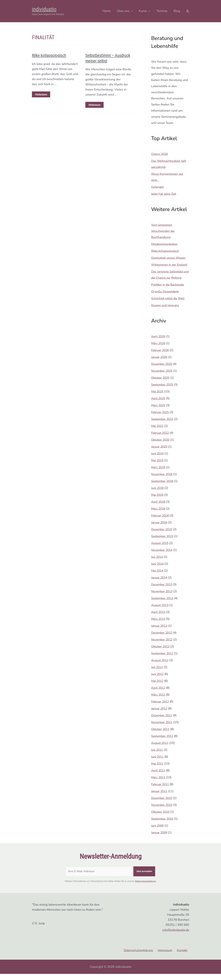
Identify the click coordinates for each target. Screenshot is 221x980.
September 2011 (163, 742)
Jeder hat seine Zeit (165, 194)
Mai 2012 (158, 687)
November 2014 (162, 556)
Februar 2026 (161, 356)
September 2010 (163, 825)
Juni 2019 (158, 460)
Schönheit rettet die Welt (169, 304)
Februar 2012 (161, 708)
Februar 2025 (161, 418)
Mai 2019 (158, 466)
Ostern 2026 (160, 154)
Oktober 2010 (161, 818)
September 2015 (163, 542)
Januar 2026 (160, 363)
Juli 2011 (157, 756)
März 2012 (159, 701)
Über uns (123, 11)
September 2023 (163, 425)
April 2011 (159, 777)
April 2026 (159, 342)
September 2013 (163, 604)
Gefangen (158, 187)
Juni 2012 (158, 680)
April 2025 (159, 404)
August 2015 (160, 549)
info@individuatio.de (175, 936)
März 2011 (159, 783)
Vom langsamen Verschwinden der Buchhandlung (164, 231)
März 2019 (159, 473)
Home (107, 11)
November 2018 (162, 480)
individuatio (44, 9)
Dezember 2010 (162, 804)
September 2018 (163, 487)
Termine (162, 11)
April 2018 (159, 508)
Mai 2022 (158, 432)
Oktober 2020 (161, 446)
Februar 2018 (161, 522)
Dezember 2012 (162, 639)
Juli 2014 (157, 563)
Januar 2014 (160, 584)
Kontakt (184, 956)
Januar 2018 (160, 529)
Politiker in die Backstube (169, 291)
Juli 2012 (157, 673)
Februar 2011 (161, 790)
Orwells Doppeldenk (166, 298)
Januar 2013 (160, 632)
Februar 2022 (161, 439)
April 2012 (159, 694)
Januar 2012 (160, 715)
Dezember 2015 (162, 535)
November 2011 (162, 728)
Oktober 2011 (161, 735)
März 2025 (159, 411)
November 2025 (162, 377)
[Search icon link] (188, 11)
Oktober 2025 (161, 384)
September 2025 (163, 391)
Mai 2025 (158, 398)
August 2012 (160, 666)
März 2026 (159, 349)
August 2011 (160, 749)
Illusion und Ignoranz (165, 311)
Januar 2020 (160, 453)
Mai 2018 (158, 501)
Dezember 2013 (162, 591)
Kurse (143, 11)
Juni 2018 (158, 494)
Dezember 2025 (162, 370)
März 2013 (159, 625)
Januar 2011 (160, 797)
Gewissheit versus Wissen (170, 258)
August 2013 (160, 611)
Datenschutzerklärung (145, 887)
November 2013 (162, 597)
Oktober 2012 (161, 653)
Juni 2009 (158, 832)
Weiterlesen (43, 93)
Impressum (168, 956)
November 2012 (162, 646)
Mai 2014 (158, 577)
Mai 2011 (158, 770)
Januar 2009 (160, 839)
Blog (177, 11)
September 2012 (163, 659)
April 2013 (159, 618)
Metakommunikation (165, 244)
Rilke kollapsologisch (46, 55)
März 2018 (159, 515)
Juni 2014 (158, 570)
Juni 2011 (158, 763)
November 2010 (162, 811)
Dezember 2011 (162, 721)
